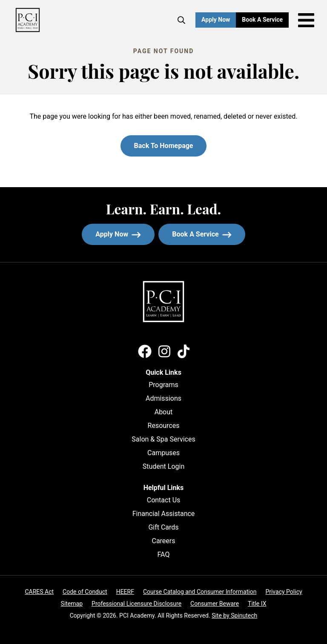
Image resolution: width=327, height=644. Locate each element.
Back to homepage (164, 146)
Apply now (118, 234)
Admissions (163, 398)
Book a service (208, 234)
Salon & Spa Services (163, 439)
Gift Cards (163, 527)
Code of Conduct (85, 592)
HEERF (125, 592)
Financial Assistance (164, 514)
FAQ (164, 554)
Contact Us (164, 500)
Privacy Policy (284, 592)
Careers (163, 541)
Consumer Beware (215, 604)
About (164, 412)
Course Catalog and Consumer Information (200, 592)
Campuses (163, 453)
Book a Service (265, 20)
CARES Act (39, 592)
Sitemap (72, 604)
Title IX (257, 604)
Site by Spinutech (234, 616)
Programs (163, 385)
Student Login (164, 466)
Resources (164, 426)
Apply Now (216, 20)
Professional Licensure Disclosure (136, 604)
